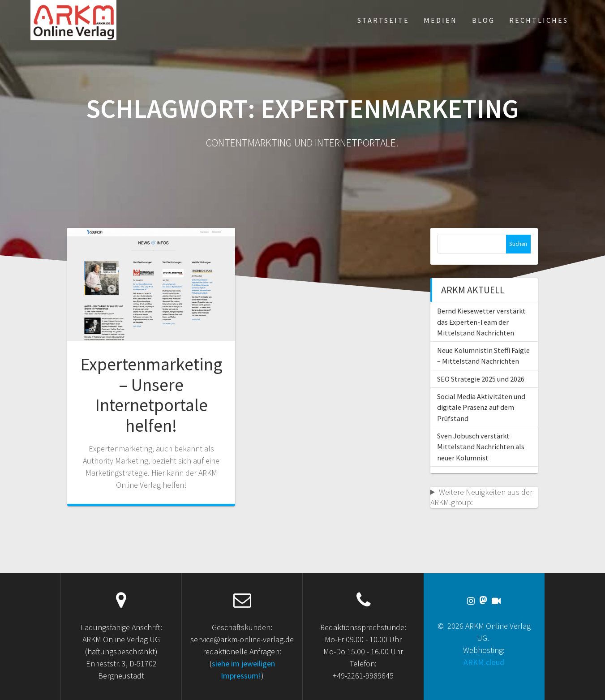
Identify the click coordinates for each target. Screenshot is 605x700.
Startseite (383, 20)
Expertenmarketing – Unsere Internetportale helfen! (151, 395)
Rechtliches (539, 20)
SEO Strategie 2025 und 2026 (481, 379)
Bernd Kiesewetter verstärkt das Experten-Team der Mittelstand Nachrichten (481, 322)
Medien (440, 20)
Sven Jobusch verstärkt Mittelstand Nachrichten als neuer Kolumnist (481, 447)
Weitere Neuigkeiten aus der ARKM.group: (481, 497)
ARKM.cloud (484, 662)
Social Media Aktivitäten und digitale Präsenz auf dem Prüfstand (481, 407)
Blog (483, 20)
